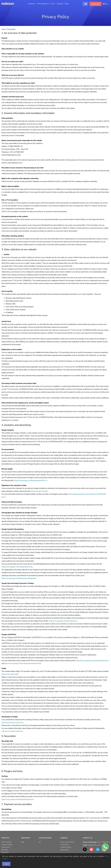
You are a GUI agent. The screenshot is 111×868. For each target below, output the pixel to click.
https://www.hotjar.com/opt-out (12, 722)
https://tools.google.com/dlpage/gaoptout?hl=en (31, 480)
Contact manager (7, 845)
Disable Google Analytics (39, 491)
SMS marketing (6, 842)
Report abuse (65, 850)
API (40, 842)
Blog (23, 842)
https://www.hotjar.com (10, 674)
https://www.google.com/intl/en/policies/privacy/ (92, 661)
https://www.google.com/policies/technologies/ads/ (19, 578)
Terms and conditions (67, 842)
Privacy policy (65, 845)
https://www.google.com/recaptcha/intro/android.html (23, 663)
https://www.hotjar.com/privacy (12, 731)
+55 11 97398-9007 (103, 842)
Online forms (6, 847)
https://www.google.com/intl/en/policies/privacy (18, 799)
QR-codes (5, 850)
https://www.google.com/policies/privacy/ (63, 621)
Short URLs (5, 852)
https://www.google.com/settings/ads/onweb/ (17, 567)
